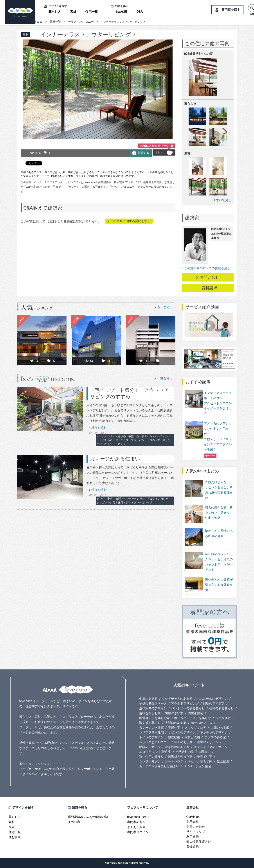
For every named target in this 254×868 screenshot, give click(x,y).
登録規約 (193, 847)
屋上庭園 (223, 761)
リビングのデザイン (182, 732)
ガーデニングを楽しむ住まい (159, 766)
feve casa (37, 22)
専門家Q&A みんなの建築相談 (88, 817)
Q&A (140, 12)
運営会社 (193, 821)
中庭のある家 (148, 699)
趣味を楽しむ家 (150, 713)
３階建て (204, 752)
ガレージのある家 (151, 728)
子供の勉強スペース (153, 703)
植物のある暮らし (222, 708)
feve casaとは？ (138, 817)
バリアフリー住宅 (151, 732)
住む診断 (15, 837)
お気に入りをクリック (155, 146)
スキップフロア (195, 728)
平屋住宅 (174, 728)
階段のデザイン (150, 747)
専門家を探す (231, 10)
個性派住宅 (195, 713)
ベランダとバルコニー (155, 742)
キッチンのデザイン (214, 732)
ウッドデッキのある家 (177, 699)
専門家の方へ (136, 822)
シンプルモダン (150, 761)
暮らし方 (55, 12)
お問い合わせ (196, 827)
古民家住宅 (223, 718)
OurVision (193, 817)
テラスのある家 (215, 737)
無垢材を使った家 (180, 757)
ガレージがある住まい (115, 459)
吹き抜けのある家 (177, 747)
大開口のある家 (176, 723)
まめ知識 (121, 12)
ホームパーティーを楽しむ (193, 718)
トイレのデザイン (151, 737)
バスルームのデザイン (212, 699)
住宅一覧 (92, 12)
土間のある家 (220, 728)
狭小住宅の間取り (151, 757)
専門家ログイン (138, 832)
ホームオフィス (202, 723)
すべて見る (224, 200)
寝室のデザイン (208, 742)
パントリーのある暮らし (188, 708)
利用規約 (193, 837)
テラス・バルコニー (81, 22)
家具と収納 (192, 737)
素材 (73, 12)
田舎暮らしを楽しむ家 (155, 718)
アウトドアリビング (185, 703)
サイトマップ (196, 832)
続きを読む (99, 428)
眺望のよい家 (174, 713)
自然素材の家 (185, 752)
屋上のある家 (183, 742)
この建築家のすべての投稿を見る (207, 268)
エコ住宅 (145, 752)
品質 (12, 827)
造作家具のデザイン (153, 708)
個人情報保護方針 (199, 842)
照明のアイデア (214, 703)
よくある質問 (136, 827)
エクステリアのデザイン (211, 747)
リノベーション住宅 (197, 766)
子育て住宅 (205, 757)
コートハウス (174, 761)
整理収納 (174, 737)
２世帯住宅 (163, 752)
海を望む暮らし (150, 723)
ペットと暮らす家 (200, 761)
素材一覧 (55, 22)
